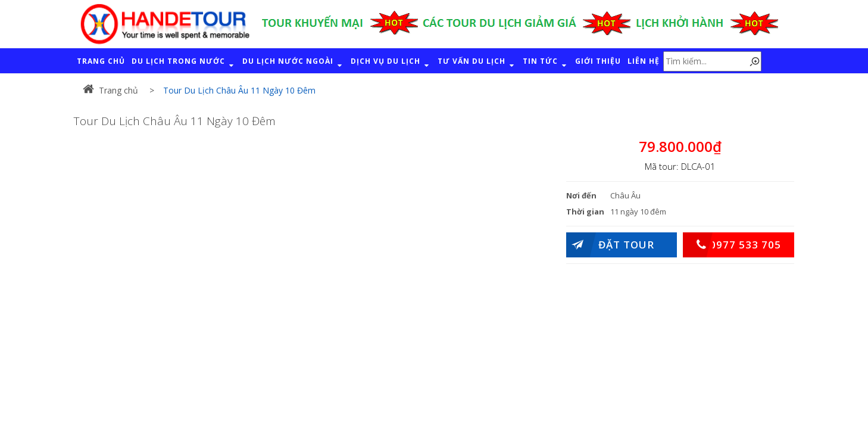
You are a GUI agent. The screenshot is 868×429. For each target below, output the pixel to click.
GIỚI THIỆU (598, 61)
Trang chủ (110, 90)
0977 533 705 (732, 245)
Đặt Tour (611, 245)
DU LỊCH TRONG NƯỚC (184, 63)
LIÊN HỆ (644, 61)
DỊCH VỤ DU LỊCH (391, 63)
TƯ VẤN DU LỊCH (477, 63)
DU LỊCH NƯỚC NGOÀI (293, 63)
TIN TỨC (546, 63)
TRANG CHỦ (101, 61)
